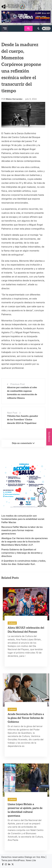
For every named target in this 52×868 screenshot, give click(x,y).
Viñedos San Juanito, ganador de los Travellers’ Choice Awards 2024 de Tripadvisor (23, 420)
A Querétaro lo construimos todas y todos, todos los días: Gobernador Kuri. (24, 562)
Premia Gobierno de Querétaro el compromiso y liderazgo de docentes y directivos (22, 553)
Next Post (12, 413)
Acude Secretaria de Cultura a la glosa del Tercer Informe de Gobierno (26, 718)
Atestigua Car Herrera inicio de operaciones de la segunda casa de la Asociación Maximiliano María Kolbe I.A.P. (25, 542)
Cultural (12, 623)
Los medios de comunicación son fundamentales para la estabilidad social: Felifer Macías (23, 519)
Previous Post (18, 384)
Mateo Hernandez (14, 99)
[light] (42, 28)
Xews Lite (31, 860)
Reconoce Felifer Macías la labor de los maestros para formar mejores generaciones (22, 530)
